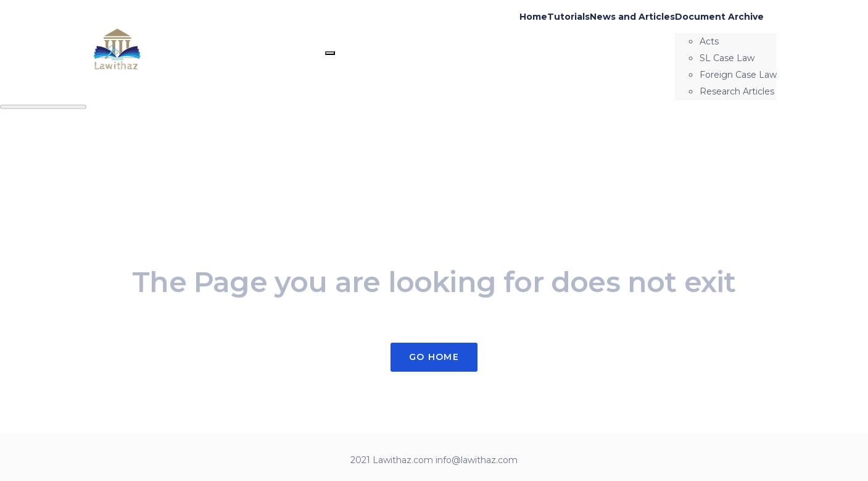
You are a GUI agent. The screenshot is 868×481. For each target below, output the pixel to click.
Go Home (434, 357)
